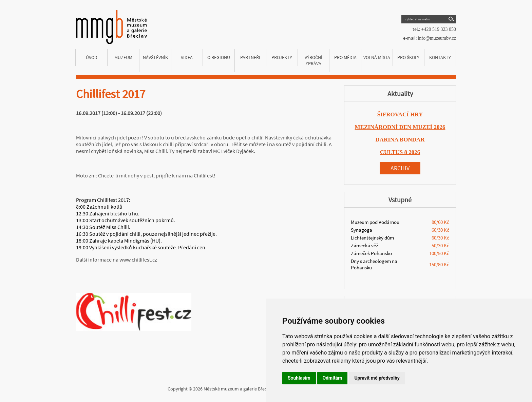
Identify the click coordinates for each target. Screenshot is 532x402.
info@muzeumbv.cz (437, 38)
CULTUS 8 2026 (400, 152)
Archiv (400, 168)
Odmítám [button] (332, 378)
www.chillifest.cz (138, 260)
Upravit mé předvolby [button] (377, 378)
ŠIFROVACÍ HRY (400, 114)
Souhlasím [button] (299, 378)
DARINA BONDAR (400, 140)
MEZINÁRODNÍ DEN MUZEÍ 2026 (400, 127)
